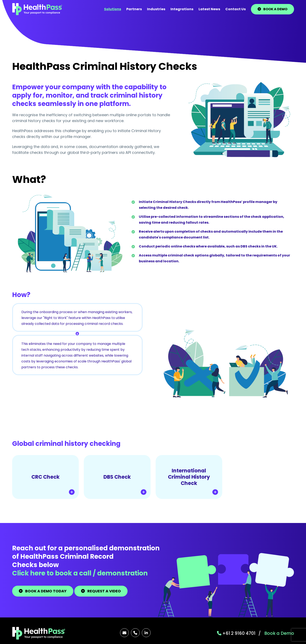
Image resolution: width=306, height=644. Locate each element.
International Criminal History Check (193, 481)
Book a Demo (279, 633)
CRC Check (53, 484)
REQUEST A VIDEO (101, 591)
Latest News (209, 9)
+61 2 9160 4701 (236, 633)
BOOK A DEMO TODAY (43, 591)
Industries (156, 9)
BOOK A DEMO (272, 9)
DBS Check (125, 484)
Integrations (182, 9)
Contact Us (236, 9)
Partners (134, 9)
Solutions (113, 9)
